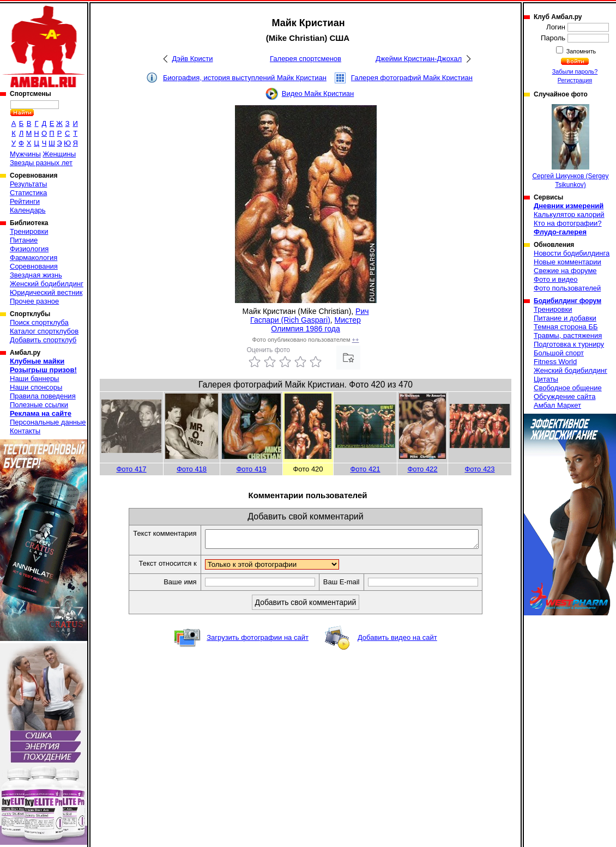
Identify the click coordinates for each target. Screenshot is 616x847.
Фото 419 (251, 469)
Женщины (59, 154)
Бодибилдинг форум (567, 301)
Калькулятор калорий (569, 214)
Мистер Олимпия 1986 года (316, 324)
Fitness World (555, 362)
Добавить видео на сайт (397, 641)
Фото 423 (479, 469)
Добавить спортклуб (43, 340)
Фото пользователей (567, 288)
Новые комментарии (567, 262)
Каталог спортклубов (44, 331)
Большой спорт (559, 353)
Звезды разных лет (41, 163)
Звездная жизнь (36, 275)
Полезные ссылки (39, 405)
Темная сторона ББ (566, 327)
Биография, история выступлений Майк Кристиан (245, 78)
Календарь (28, 210)
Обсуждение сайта (564, 397)
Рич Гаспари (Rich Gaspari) (309, 316)
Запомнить (581, 51)
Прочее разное (34, 301)
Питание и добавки (565, 318)
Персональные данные (48, 422)
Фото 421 (365, 469)
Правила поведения (43, 396)
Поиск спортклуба (39, 322)
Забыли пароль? (575, 71)
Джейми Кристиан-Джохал (419, 59)
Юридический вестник (46, 292)
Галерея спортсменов (306, 59)
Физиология (29, 249)
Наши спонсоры (36, 387)
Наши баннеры (34, 379)
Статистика (28, 193)
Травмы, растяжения (568, 335)
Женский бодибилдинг (47, 284)
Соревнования (34, 266)
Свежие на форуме (565, 271)
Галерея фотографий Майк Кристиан (412, 78)
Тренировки (29, 231)
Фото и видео (556, 279)
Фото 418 (192, 469)
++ (356, 340)
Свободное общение (568, 388)
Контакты (25, 431)
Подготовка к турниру (569, 344)
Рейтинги (25, 201)
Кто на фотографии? (568, 223)
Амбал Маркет (557, 405)
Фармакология (34, 258)
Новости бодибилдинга (572, 253)
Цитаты (546, 379)
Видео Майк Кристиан (318, 93)
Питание (24, 240)
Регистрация (575, 80)
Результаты (28, 184)
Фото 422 (422, 469)
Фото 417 (131, 469)
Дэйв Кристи (193, 59)
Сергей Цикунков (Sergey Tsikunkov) (570, 146)
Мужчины (25, 154)
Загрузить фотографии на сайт (258, 641)
